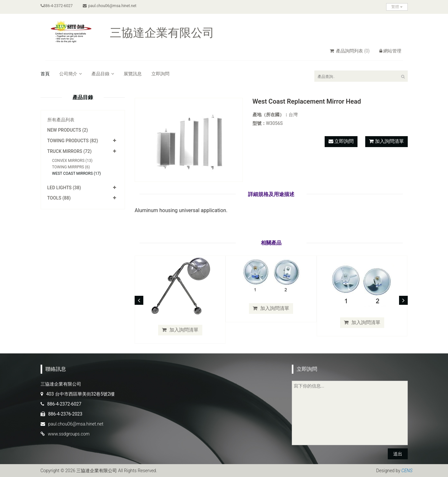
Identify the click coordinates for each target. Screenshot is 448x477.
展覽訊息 (133, 74)
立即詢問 (160, 74)
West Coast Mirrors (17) (76, 173)
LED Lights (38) (64, 188)
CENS (407, 471)
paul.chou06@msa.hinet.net (110, 6)
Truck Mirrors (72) (70, 151)
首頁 (45, 74)
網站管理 (390, 51)
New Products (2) (68, 130)
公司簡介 (71, 74)
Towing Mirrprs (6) (71, 167)
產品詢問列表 (350, 51)
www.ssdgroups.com (69, 434)
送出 (398, 454)
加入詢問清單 (389, 141)
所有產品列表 (61, 120)
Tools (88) (59, 198)
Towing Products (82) (73, 141)
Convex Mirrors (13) (72, 161)
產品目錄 (103, 74)
